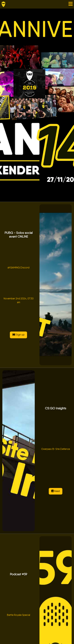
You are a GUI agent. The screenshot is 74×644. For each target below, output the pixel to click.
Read (56, 491)
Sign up (18, 335)
